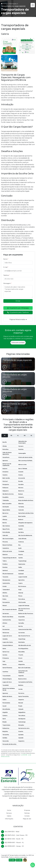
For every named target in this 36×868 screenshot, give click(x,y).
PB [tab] (11, 436)
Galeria (9, 816)
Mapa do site (27, 819)
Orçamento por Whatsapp (18, 308)
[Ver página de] (5, 367)
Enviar (18, 301)
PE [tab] (5, 436)
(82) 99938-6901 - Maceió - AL (14, 843)
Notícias (27, 813)
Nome (6, 259)
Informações (9, 819)
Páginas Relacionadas (18, 319)
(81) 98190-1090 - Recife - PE (14, 839)
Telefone (6, 275)
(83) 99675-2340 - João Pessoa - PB (16, 835)
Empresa (27, 810)
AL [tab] (18, 436)
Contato (27, 816)
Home (9, 810)
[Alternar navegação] (33, 5)
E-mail (6, 267)
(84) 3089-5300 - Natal (12, 832)
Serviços (9, 813)
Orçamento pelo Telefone (18, 312)
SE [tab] (31, 436)
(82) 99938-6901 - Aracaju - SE (14, 846)
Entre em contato (18, 343)
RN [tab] (25, 436)
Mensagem (7, 283)
